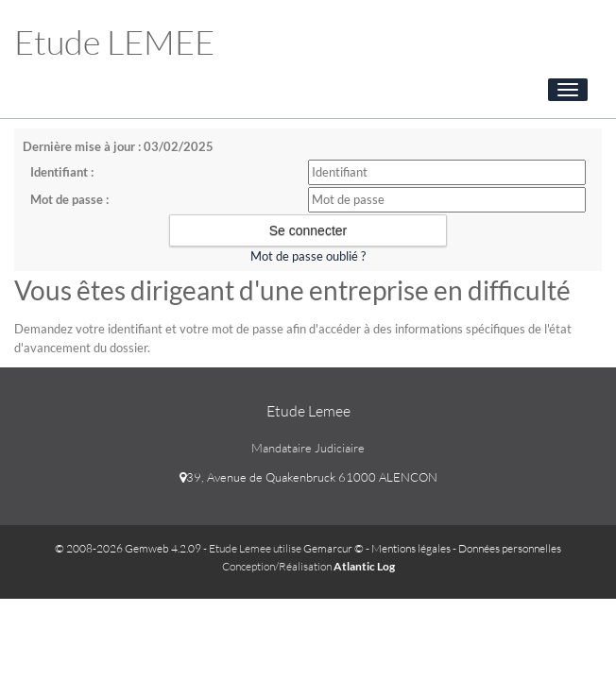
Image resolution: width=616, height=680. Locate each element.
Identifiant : (62, 172)
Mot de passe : (69, 199)
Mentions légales (411, 548)
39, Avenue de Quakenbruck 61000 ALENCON (308, 477)
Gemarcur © (334, 548)
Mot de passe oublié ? (308, 256)
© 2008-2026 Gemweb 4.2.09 (128, 548)
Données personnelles (510, 548)
